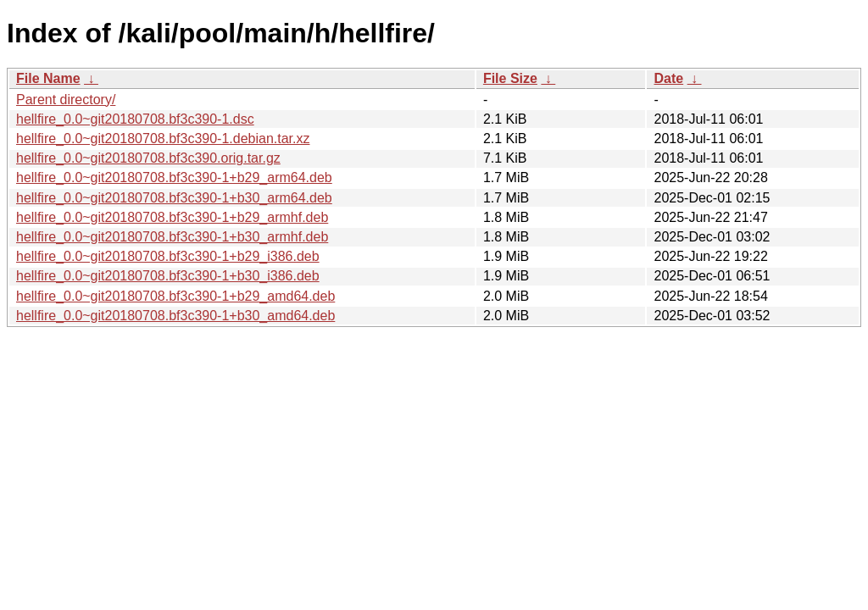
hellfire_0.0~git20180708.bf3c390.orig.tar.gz (148, 158)
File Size (510, 78)
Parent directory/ (66, 100)
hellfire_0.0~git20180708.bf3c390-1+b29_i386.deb (168, 256)
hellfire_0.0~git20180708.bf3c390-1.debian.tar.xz (163, 139)
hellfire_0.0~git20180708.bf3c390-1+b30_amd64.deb (175, 316)
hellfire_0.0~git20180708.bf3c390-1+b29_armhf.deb (172, 217)
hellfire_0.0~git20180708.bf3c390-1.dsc (135, 119)
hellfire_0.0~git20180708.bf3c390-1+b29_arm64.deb (174, 177)
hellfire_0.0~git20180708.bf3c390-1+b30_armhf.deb (172, 237)
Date (668, 78)
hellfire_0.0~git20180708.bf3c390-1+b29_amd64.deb (175, 296)
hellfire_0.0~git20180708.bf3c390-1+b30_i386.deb (168, 276)
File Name (48, 78)
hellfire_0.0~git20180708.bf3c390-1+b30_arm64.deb (174, 198)
